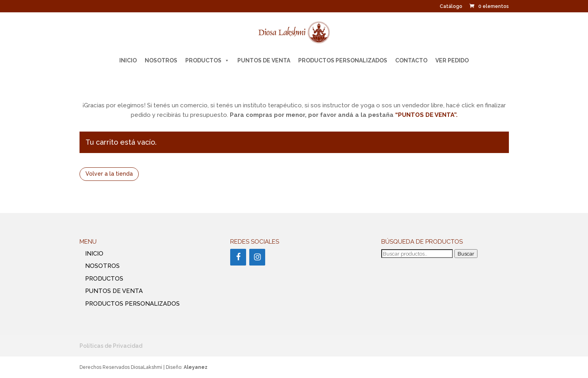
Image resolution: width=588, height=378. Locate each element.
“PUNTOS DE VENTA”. (426, 115)
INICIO (128, 60)
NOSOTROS (161, 60)
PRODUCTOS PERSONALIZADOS (343, 60)
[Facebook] (238, 257)
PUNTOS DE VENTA (264, 60)
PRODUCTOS (207, 60)
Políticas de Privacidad (111, 346)
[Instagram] (257, 257)
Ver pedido (452, 60)
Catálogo (451, 7)
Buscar (466, 254)
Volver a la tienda (109, 174)
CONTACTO (411, 60)
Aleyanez (196, 367)
